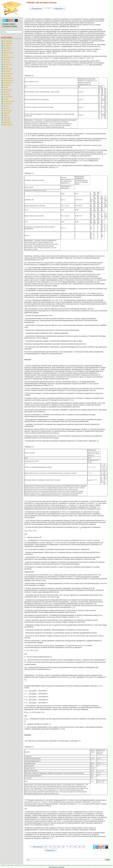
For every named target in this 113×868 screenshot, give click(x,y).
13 (55, 847)
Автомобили (8, 41)
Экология (7, 120)
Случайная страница (10, 26)
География (7, 48)
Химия (6, 115)
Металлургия (8, 73)
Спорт (6, 99)
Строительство (9, 101)
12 (50, 847)
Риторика (7, 94)
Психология (8, 90)
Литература (8, 64)
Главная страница (9, 24)
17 (71, 847)
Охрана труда (8, 80)
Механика (7, 76)
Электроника (8, 124)
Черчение (7, 117)
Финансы (7, 113)
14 (59, 847)
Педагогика (7, 83)
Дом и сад (7, 50)
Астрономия (8, 43)
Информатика (8, 57)
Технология (8, 104)
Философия (8, 110)
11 (46, 847)
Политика (7, 85)
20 (83, 847)
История (6, 59)
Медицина (7, 71)
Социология (8, 97)
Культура (7, 62)
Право (6, 87)
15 (63, 847)
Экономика (7, 122)
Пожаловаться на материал (56, 867)
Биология (7, 46)
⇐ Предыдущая (36, 8)
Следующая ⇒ (59, 8)
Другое (6, 55)
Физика (6, 108)
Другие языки (8, 52)
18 (75, 847)
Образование (8, 78)
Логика (6, 66)
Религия (6, 92)
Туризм (6, 106)
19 (79, 847)
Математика (8, 69)
